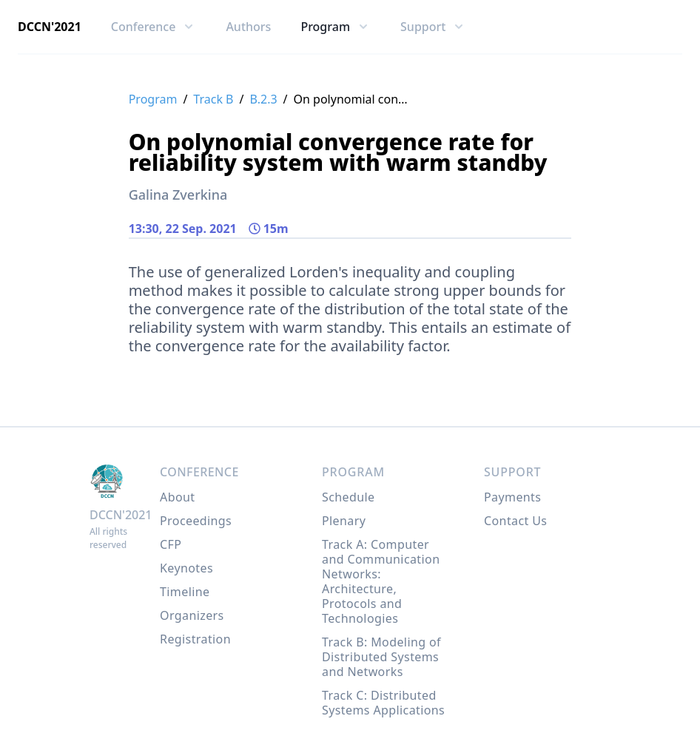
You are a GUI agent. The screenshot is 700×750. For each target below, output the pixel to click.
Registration (195, 639)
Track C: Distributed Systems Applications (383, 703)
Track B (213, 99)
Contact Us (515, 521)
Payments (512, 497)
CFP (171, 544)
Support (512, 472)
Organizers (192, 615)
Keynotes (186, 568)
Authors (248, 27)
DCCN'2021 (50, 27)
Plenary (344, 521)
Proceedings (196, 521)
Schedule (348, 497)
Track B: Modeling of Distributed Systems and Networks (381, 657)
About (177, 497)
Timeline (185, 592)
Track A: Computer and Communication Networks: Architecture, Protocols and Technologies (381, 581)
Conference (199, 472)
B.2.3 (263, 99)
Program (153, 99)
